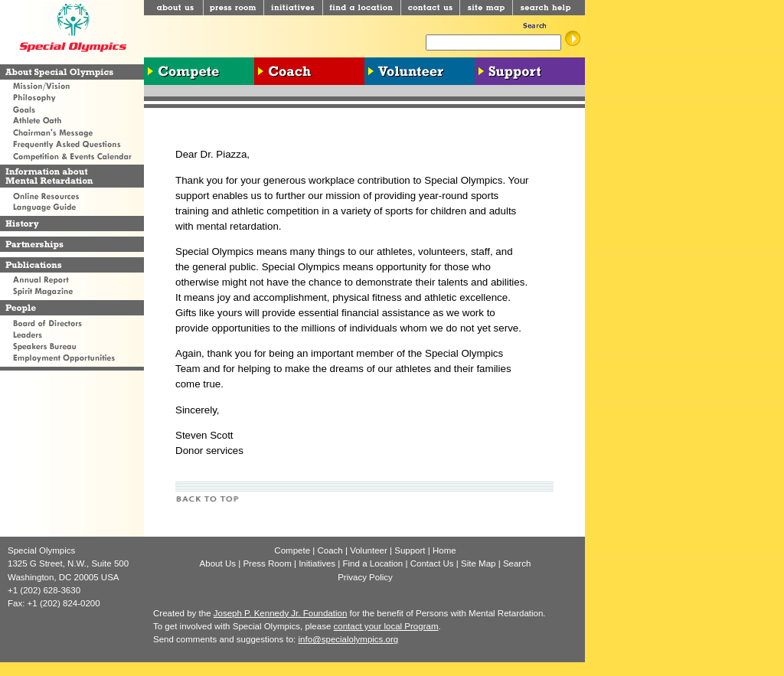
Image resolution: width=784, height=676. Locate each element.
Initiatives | (320, 563)
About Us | (222, 563)
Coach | (333, 550)
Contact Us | (436, 563)
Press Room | (271, 563)
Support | (413, 550)
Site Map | (482, 563)
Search (517, 563)
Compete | (296, 550)
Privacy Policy (365, 577)
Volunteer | (372, 550)
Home (444, 550)
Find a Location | (377, 563)
